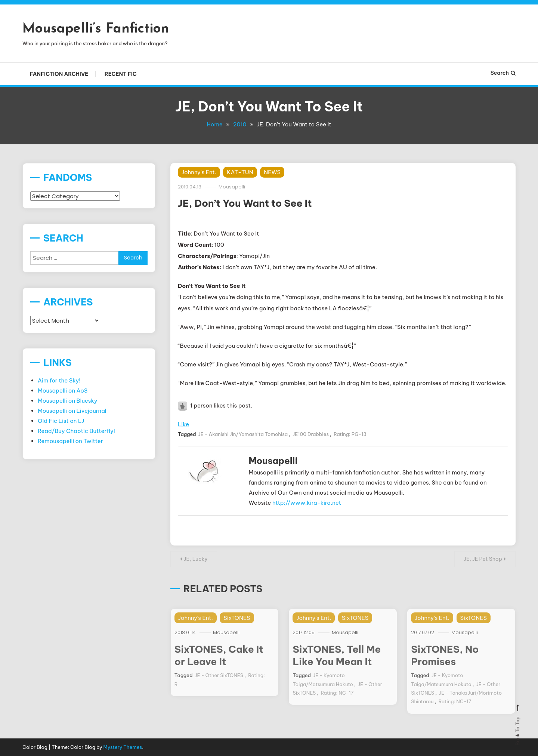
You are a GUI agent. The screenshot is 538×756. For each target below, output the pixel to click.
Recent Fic (121, 74)
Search (503, 73)
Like (183, 424)
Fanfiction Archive (59, 74)
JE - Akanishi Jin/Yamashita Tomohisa (243, 434)
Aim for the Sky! (59, 380)
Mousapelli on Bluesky (68, 401)
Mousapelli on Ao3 (63, 391)
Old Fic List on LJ (61, 421)
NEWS (272, 172)
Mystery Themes (123, 747)
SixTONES (237, 625)
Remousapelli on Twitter (70, 441)
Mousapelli (232, 187)
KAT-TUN (240, 172)
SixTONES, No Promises (445, 663)
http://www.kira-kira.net (307, 503)
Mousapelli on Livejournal (72, 411)
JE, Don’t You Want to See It (245, 203)
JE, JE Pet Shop (483, 559)
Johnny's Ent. (199, 172)
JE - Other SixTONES (219, 683)
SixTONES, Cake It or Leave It (219, 663)
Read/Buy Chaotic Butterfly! (76, 431)
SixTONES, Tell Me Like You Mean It (337, 663)
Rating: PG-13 (350, 434)
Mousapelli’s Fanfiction (96, 29)
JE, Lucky (196, 559)
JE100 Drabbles (311, 434)
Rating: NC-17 (337, 700)
